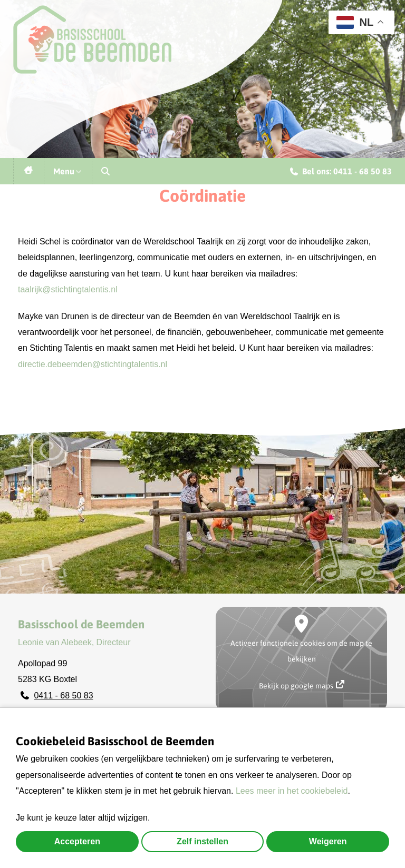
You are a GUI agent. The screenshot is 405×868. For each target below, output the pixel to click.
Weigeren (328, 841)
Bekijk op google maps (302, 685)
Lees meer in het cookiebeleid (292, 791)
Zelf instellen (202, 841)
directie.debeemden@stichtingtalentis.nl (93, 364)
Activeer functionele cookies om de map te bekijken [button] (301, 651)
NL (355, 22)
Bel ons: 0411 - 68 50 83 (341, 173)
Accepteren (77, 841)
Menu (68, 171)
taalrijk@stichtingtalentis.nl (68, 289)
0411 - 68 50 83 (63, 696)
